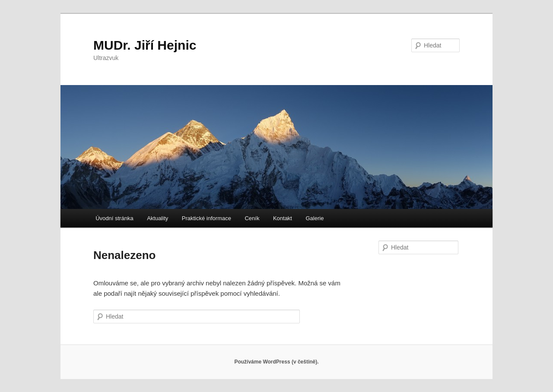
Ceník (252, 218)
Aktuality (157, 218)
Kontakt (283, 218)
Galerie (315, 218)
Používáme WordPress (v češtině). (276, 362)
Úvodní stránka (114, 218)
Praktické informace (207, 218)
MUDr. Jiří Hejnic (145, 45)
